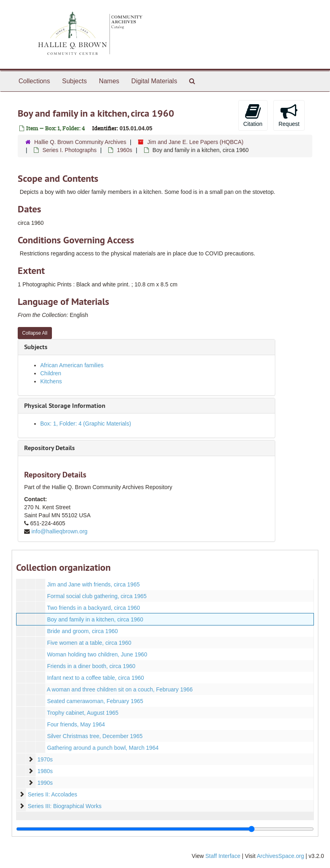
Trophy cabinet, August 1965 (83, 713)
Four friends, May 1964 (76, 724)
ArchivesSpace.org (280, 856)
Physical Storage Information (65, 406)
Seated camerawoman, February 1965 (95, 701)
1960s (124, 150)
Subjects (74, 81)
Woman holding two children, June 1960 (97, 654)
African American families (72, 365)
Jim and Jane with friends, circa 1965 (93, 584)
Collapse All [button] (35, 333)
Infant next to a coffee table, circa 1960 (96, 678)
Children (51, 373)
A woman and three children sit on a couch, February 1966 (120, 689)
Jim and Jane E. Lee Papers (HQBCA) (195, 142)
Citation (253, 115)
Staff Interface (223, 856)
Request (289, 115)
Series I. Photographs (69, 150)
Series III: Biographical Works (65, 806)
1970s (45, 759)
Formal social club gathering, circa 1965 (97, 596)
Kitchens (51, 381)
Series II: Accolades (53, 794)
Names (109, 81)
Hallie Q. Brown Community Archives (80, 142)
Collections (34, 81)
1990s (45, 783)
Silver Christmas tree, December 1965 (95, 736)
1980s (45, 771)
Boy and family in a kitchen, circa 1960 (95, 619)
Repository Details (49, 448)
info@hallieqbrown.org (60, 531)
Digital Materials (154, 81)
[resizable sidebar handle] (165, 829)
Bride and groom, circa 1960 (82, 631)
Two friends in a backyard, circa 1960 (94, 608)
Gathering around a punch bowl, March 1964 (103, 748)
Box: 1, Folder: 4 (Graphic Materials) (86, 424)
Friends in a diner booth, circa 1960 (91, 666)
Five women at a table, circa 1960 (89, 643)
